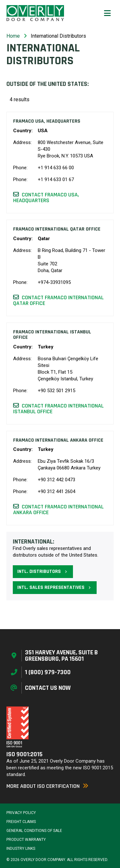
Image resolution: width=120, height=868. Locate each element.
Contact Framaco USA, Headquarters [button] (46, 198)
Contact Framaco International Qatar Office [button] (58, 300)
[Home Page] (35, 13)
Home (13, 36)
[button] (107, 13)
